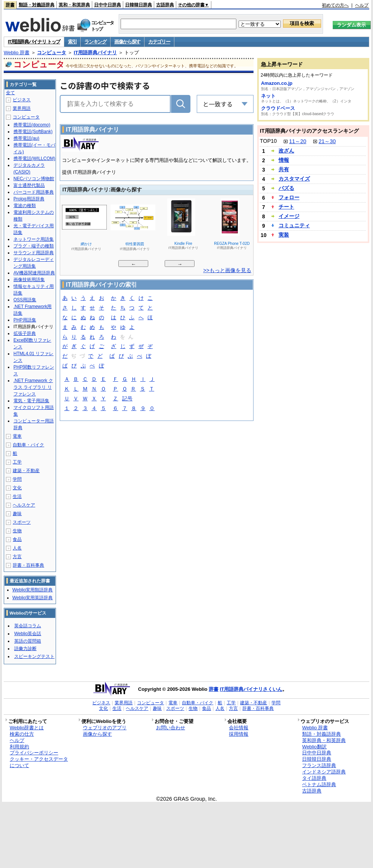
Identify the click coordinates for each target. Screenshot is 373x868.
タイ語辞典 (314, 778)
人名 (17, 548)
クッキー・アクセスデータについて (39, 762)
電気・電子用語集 (31, 401)
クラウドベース (278, 108)
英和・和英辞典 (74, 5)
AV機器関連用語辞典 (34, 273)
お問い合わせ (171, 728)
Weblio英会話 (28, 634)
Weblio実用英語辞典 (32, 598)
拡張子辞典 (25, 333)
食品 (17, 539)
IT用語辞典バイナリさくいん (251, 689)
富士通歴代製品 (29, 185)
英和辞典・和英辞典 (324, 740)
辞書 (10, 5)
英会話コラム (28, 626)
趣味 (17, 514)
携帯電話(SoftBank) (33, 132)
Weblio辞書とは (27, 728)
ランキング (95, 42)
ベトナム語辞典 (319, 784)
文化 (17, 488)
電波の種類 (25, 206)
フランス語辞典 (319, 765)
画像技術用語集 (29, 280)
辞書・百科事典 (28, 565)
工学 (17, 462)
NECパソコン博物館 (34, 179)
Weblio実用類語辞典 (32, 590)
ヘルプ (362, 5)
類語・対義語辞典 (37, 5)
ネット (268, 96)
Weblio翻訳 (314, 747)
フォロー (289, 197)
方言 (17, 557)
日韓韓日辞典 (139, 5)
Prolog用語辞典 (29, 199)
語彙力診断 (25, 649)
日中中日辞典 (108, 5)
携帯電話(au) (26, 138)
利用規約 (19, 747)
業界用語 (22, 108)
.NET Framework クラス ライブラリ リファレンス (33, 387)
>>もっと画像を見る (227, 270)
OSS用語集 (25, 300)
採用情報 (239, 734)
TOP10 (268, 141)
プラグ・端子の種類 (34, 246)
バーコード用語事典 (34, 192)
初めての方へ (335, 5)
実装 (284, 235)
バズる (286, 188)
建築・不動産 (26, 471)
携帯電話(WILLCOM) (34, 158)
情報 (284, 160)
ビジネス (22, 100)
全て (10, 93)
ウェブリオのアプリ (105, 728)
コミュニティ (294, 225)
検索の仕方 (22, 734)
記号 (127, 399)
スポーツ (22, 522)
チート (286, 207)
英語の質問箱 (28, 641)
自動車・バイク (28, 445)
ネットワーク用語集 (34, 239)
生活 (17, 496)
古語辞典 (165, 5)
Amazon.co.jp (277, 83)
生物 (17, 531)
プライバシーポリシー (34, 753)
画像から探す (127, 42)
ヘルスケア (24, 505)
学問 (17, 479)
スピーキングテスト (34, 656)
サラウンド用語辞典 (34, 253)
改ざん (286, 151)
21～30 (327, 141)
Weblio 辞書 (17, 53)
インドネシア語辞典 (324, 772)
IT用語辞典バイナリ (96, 53)
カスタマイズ (294, 179)
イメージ (289, 216)
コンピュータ (52, 53)
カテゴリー (159, 42)
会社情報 (239, 728)
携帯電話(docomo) (32, 125)
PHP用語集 (25, 320)
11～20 (298, 141)
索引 (72, 42)
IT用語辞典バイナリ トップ (34, 42)
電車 (17, 436)
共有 (284, 169)
